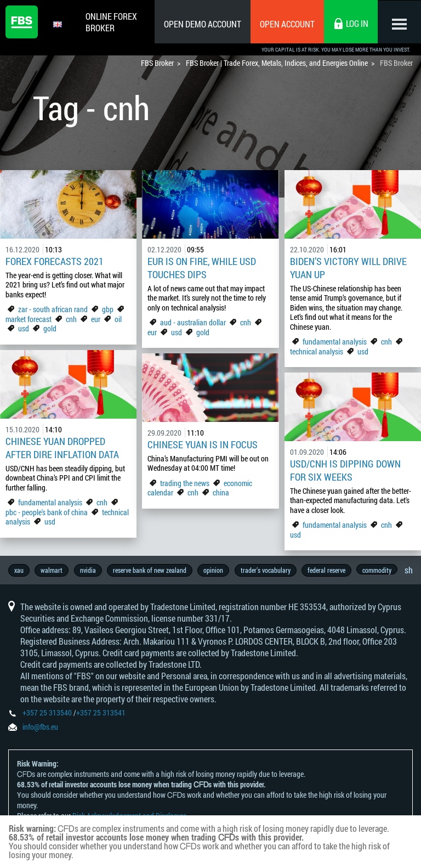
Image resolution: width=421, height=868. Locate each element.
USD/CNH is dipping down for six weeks (345, 470)
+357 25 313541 (101, 714)
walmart (52, 570)
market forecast (29, 319)
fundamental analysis (335, 342)
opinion (215, 570)
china (221, 492)
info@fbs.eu (40, 728)
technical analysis (317, 351)
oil (118, 319)
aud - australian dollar (193, 322)
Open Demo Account (202, 24)
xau (19, 570)
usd (24, 328)
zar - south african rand (54, 309)
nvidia (89, 570)
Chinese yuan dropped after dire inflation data (62, 448)
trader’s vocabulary (267, 570)
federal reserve (329, 570)
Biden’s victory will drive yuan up (348, 268)
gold (50, 328)
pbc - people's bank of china (47, 512)
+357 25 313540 (47, 714)
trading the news (185, 483)
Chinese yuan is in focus (203, 444)
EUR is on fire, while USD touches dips (202, 268)
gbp (108, 309)
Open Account (287, 24)
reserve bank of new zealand (151, 570)
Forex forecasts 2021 (55, 261)
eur (96, 319)
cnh (71, 319)
